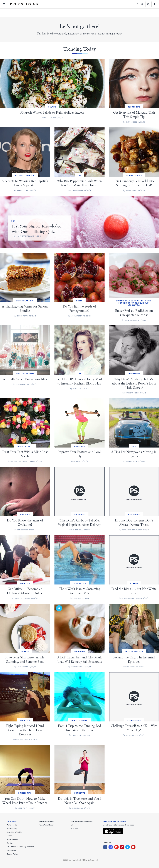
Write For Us (12, 825)
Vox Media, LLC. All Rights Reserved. (83, 860)
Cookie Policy (12, 854)
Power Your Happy (46, 825)
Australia (74, 829)
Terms (9, 836)
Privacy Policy (12, 839)
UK (72, 825)
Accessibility (12, 829)
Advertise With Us (14, 832)
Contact (10, 843)
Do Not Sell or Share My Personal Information (20, 849)
